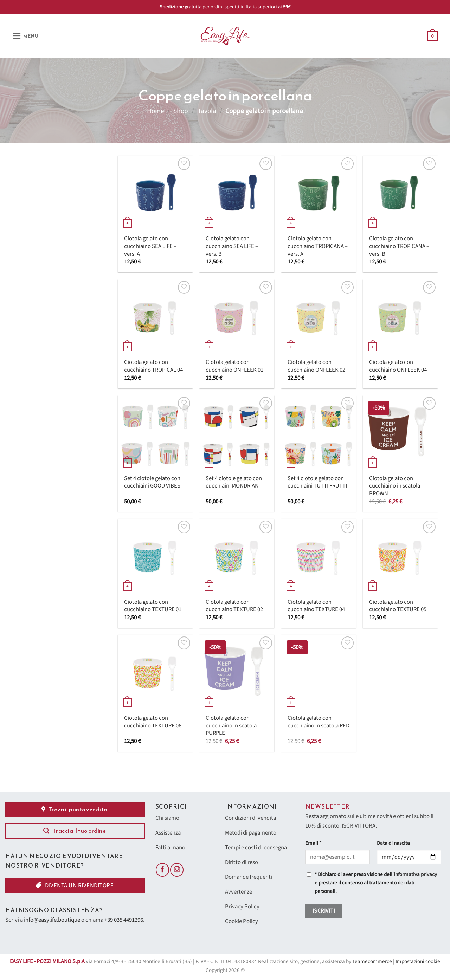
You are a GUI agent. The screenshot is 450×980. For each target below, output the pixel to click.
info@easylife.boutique (52, 920)
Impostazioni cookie (418, 962)
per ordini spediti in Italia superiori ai (225, 7)
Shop (181, 111)
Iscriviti (324, 911)
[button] (25, 36)
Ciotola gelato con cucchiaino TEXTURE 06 (153, 722)
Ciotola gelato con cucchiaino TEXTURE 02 (234, 606)
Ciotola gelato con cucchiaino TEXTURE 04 (316, 606)
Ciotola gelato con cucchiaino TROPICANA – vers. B (399, 246)
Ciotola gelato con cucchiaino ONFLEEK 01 (234, 366)
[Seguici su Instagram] (177, 870)
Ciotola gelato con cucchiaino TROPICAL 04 (153, 366)
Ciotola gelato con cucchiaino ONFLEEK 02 (316, 366)
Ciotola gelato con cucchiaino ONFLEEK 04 (398, 366)
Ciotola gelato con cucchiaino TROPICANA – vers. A (318, 246)
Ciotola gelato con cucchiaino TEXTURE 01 (153, 606)
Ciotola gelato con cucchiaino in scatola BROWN (395, 486)
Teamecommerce (372, 962)
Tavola (207, 111)
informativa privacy (415, 874)
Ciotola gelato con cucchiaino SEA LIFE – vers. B (232, 246)
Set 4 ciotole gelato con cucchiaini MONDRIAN (234, 482)
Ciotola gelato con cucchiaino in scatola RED (319, 722)
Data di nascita (393, 843)
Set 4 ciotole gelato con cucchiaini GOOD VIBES (152, 482)
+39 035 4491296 (124, 920)
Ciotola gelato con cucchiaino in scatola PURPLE (231, 726)
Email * (313, 843)
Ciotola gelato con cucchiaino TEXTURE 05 (398, 606)
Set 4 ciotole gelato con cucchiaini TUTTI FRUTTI (317, 482)
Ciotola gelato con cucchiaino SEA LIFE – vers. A (150, 246)
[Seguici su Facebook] (162, 870)
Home (156, 111)
